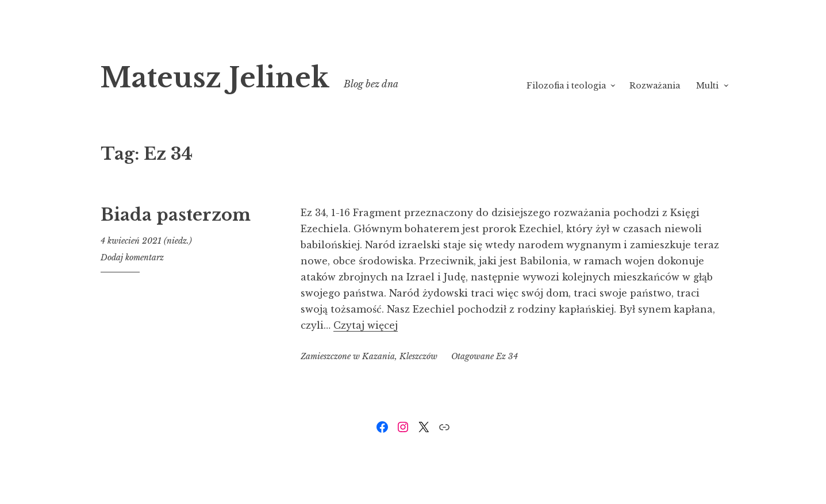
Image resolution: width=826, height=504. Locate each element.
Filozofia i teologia (566, 86)
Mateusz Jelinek (215, 78)
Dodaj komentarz (132, 257)
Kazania (379, 356)
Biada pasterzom (176, 215)
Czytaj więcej (366, 325)
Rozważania (655, 86)
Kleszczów (418, 356)
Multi (707, 86)
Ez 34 (507, 356)
